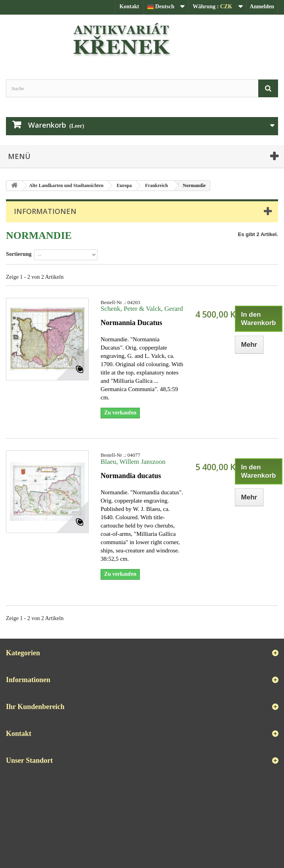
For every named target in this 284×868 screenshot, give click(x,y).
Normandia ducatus (131, 476)
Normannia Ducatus (132, 323)
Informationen (45, 211)
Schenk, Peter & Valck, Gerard (142, 309)
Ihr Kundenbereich (35, 707)
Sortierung (19, 254)
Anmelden (262, 7)
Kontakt (129, 7)
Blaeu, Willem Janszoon (133, 462)
